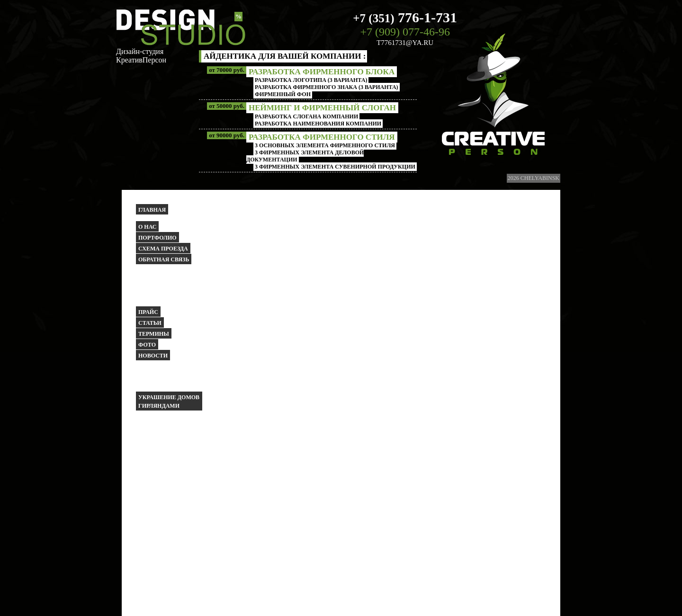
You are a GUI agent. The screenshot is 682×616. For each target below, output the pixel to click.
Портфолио (157, 238)
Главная (152, 210)
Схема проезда (163, 249)
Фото (147, 345)
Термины (154, 334)
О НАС (147, 227)
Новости (153, 356)
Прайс (148, 312)
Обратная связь (164, 259)
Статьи (150, 323)
